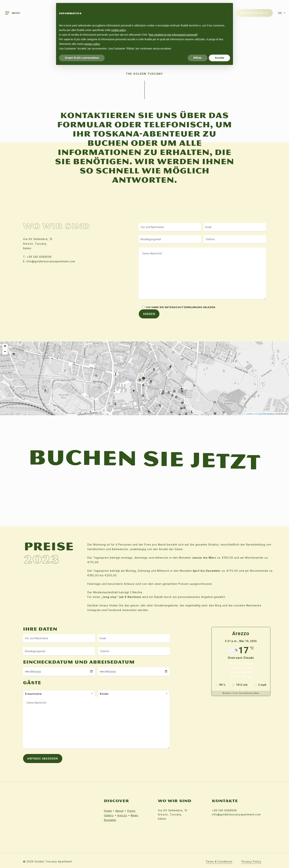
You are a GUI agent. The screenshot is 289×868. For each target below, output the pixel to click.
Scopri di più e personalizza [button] (82, 58)
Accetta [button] (219, 58)
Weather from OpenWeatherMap (241, 693)
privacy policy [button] (92, 44)
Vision (131, 811)
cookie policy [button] (118, 30)
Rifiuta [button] (198, 58)
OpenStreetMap (266, 414)
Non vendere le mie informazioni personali (173, 35)
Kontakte (110, 820)
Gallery (109, 815)
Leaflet (250, 414)
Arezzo (122, 815)
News (134, 815)
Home (108, 811)
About (119, 811)
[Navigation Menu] (13, 13)
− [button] (5, 352)
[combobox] (59, 694)
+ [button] (5, 346)
